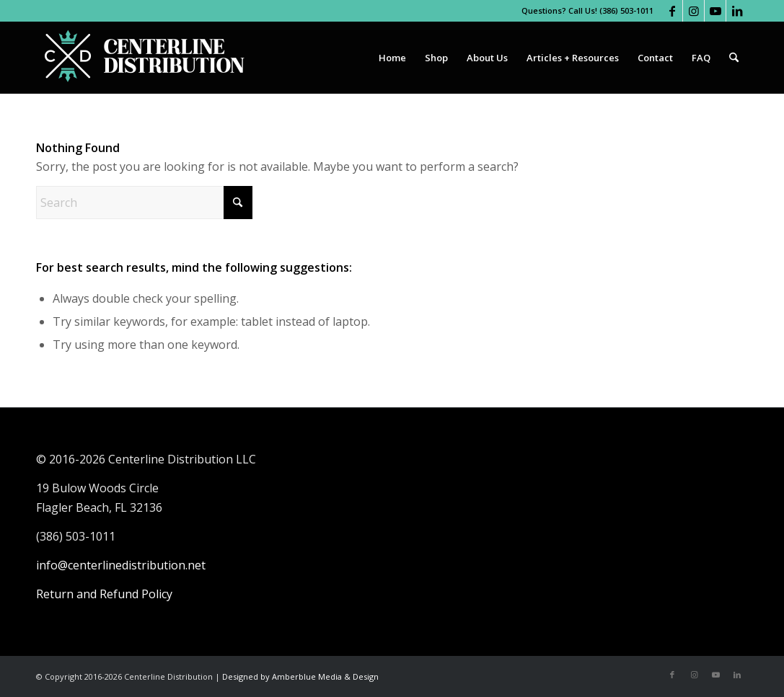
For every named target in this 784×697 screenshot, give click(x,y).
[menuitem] (392, 58)
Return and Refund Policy (104, 594)
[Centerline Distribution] (144, 58)
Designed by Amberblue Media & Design (300, 676)
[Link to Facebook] (672, 11)
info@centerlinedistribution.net (121, 565)
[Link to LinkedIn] (737, 11)
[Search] (734, 58)
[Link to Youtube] (715, 11)
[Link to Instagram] (693, 11)
